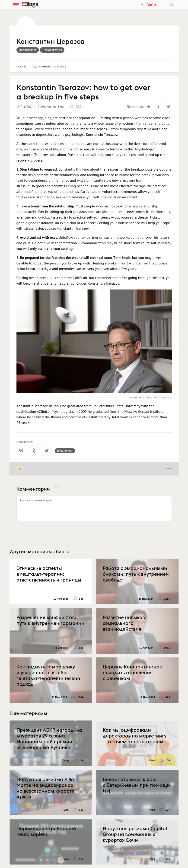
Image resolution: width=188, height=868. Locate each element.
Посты (21, 66)
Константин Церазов (50, 42)
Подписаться (28, 50)
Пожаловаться (52, 50)
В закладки (65, 451)
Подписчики (40, 66)
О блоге (61, 66)
